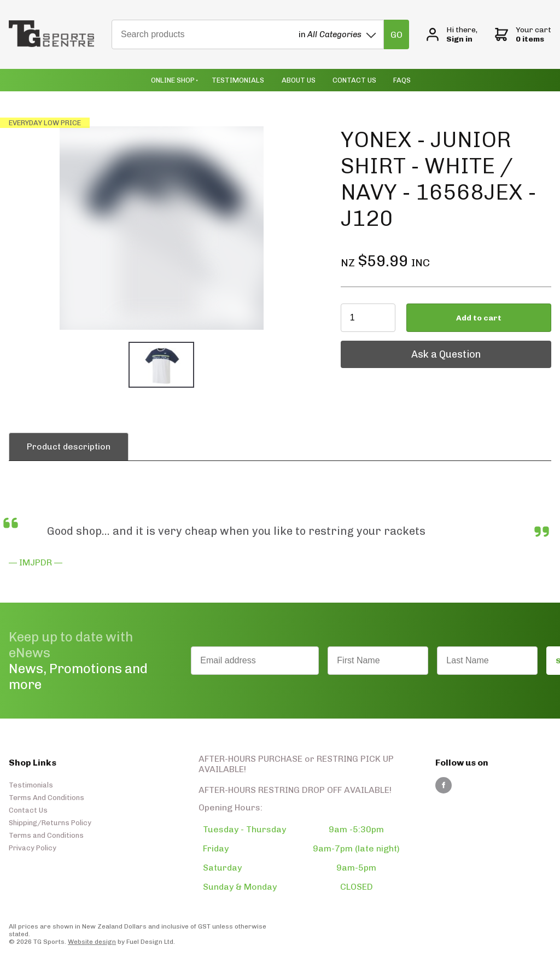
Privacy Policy (33, 848)
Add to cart (479, 318)
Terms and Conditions (46, 835)
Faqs (402, 80)
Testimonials (238, 80)
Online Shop (173, 80)
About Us (299, 80)
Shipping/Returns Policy (50, 823)
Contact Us (354, 80)
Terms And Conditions (46, 798)
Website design (92, 942)
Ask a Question (375, 346)
